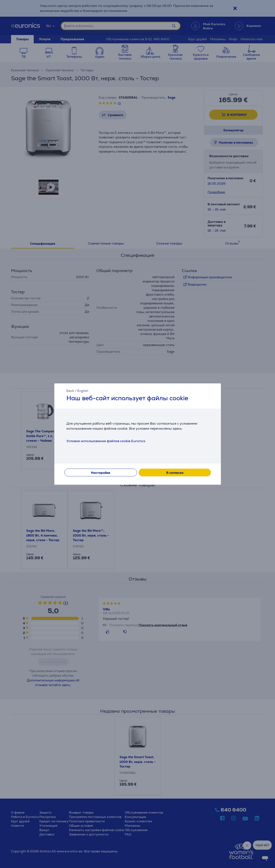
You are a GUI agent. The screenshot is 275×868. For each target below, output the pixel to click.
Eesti (70, 391)
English (83, 391)
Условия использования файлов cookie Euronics (106, 441)
